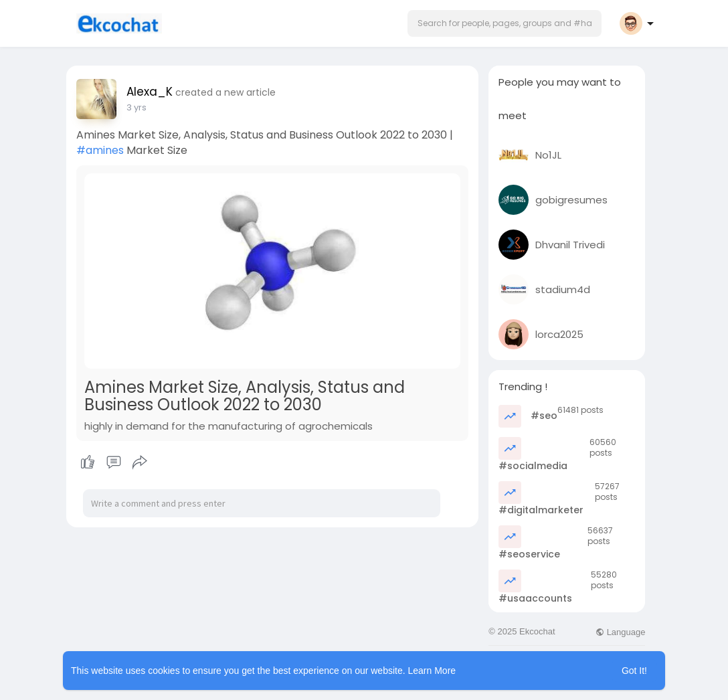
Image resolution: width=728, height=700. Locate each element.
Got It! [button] (634, 671)
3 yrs (136, 107)
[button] (505, 23)
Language (620, 632)
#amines (100, 150)
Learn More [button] (432, 671)
